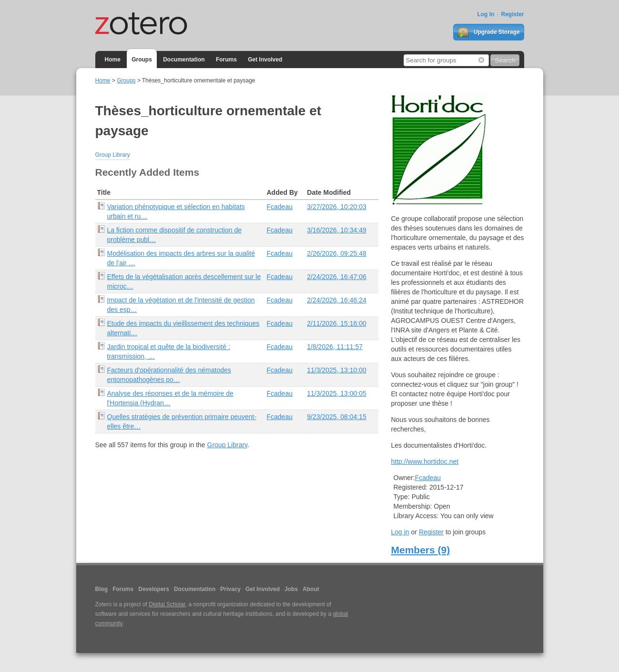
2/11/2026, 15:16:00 (337, 323)
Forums (226, 60)
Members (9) (421, 550)
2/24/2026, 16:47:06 (337, 277)
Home (113, 60)
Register (512, 14)
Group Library (113, 155)
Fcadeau (280, 207)
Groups (142, 60)
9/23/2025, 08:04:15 (337, 417)
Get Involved (265, 60)
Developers (154, 589)
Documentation (184, 60)
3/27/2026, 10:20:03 (337, 207)
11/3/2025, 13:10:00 (337, 370)
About (311, 589)
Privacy (230, 589)
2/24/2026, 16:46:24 (337, 300)
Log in (400, 532)
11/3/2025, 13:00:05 (337, 393)
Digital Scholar (167, 604)
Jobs (291, 589)
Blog (102, 589)
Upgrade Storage (488, 32)
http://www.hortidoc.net (425, 461)
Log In (486, 14)
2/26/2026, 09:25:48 (337, 253)
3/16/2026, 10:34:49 (337, 230)
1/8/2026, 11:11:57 (335, 347)
